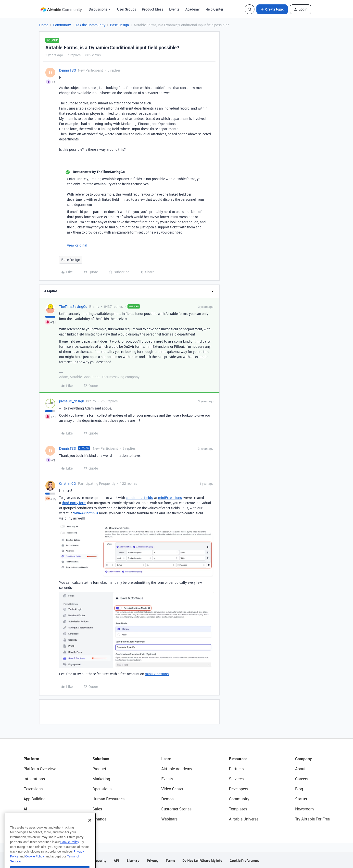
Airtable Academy (177, 769)
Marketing (101, 779)
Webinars (169, 819)
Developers (239, 789)
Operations (102, 789)
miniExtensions (157, 674)
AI (25, 809)
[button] (272, 9)
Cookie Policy (70, 851)
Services (236, 779)
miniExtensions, (170, 498)
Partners (236, 769)
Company (303, 759)
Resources (238, 759)
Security (100, 861)
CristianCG (68, 483)
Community (62, 25)
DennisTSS (68, 70)
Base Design (120, 25)
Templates (238, 809)
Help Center (214, 9)
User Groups (127, 9)
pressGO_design (72, 401)
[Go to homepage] (61, 9)
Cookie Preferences (245, 861)
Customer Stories (176, 809)
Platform (31, 759)
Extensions (33, 789)
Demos (167, 799)
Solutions (101, 759)
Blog (299, 789)
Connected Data (38, 819)
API (116, 861)
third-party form (74, 503)
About (300, 769)
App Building (35, 799)
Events (174, 9)
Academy (192, 9)
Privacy (153, 861)
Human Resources (108, 799)
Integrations (34, 779)
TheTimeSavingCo (73, 306)
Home (44, 25)
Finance (99, 819)
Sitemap (133, 861)
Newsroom (304, 809)
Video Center (172, 789)
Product (99, 769)
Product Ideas (153, 9)
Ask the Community (90, 25)
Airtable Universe (244, 819)
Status (301, 799)
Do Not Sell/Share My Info (202, 861)
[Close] (90, 830)
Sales (97, 809)
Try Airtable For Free (312, 819)
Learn (166, 759)
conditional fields (139, 498)
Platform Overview (40, 769)
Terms (170, 861)
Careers (302, 779)
